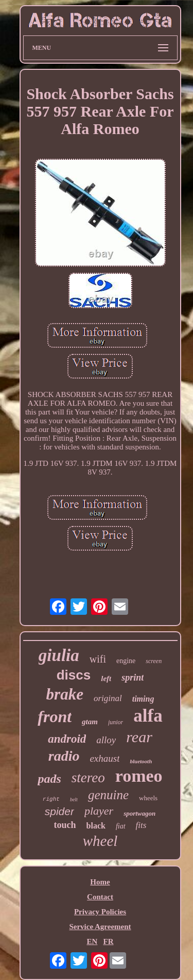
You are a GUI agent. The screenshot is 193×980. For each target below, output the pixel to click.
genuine (108, 795)
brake (65, 694)
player (99, 811)
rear (139, 737)
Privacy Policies (100, 912)
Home (100, 882)
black (96, 826)
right (51, 799)
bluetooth (141, 761)
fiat (121, 826)
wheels (148, 798)
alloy (106, 740)
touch (65, 825)
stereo (88, 778)
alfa (148, 716)
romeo (139, 776)
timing (143, 699)
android (67, 739)
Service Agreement (100, 927)
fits (141, 825)
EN (92, 941)
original (108, 698)
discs (74, 675)
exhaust (104, 758)
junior (116, 722)
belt (74, 799)
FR (109, 941)
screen (154, 661)
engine (126, 661)
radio (64, 756)
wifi (98, 659)
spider (59, 811)
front (55, 717)
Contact (100, 897)
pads (49, 779)
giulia (59, 655)
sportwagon (139, 813)
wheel (100, 841)
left (106, 679)
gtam (90, 722)
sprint (133, 677)
